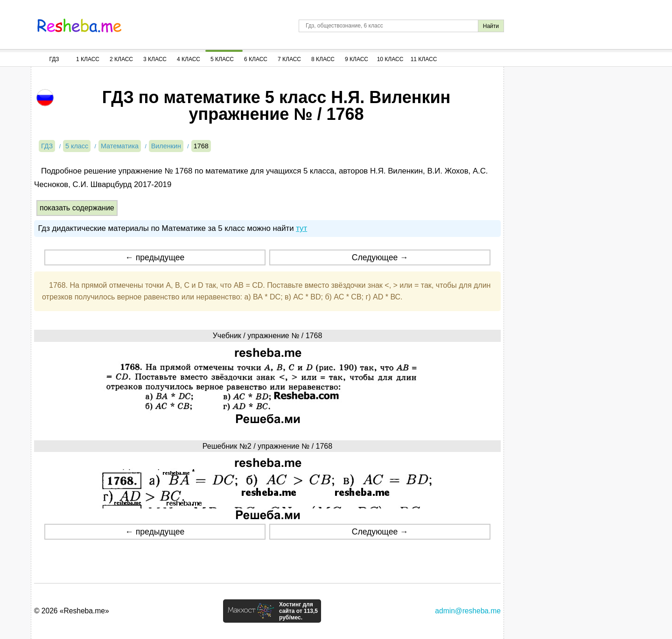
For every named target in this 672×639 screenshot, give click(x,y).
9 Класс (357, 59)
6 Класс (256, 59)
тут (301, 228)
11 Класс (424, 59)
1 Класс (88, 59)
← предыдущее (155, 257)
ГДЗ (54, 59)
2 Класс (121, 59)
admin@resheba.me (468, 611)
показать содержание (77, 208)
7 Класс (289, 59)
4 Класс (189, 59)
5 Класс (222, 59)
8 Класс (323, 59)
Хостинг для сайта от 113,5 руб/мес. (298, 611)
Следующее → (380, 257)
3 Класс (155, 59)
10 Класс (390, 59)
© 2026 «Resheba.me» (72, 611)
